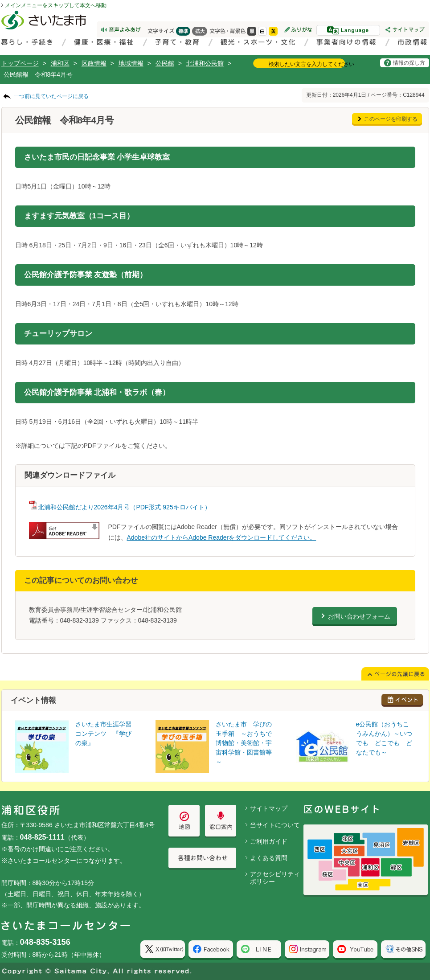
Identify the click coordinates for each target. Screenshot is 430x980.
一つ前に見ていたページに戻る (51, 96)
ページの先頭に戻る (0, 0)
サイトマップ (269, 808)
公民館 (165, 63)
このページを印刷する (391, 119)
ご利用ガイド (269, 841)
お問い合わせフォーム (359, 616)
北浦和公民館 (205, 63)
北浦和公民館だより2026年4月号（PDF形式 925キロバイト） (120, 507)
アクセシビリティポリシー (275, 878)
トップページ (20, 63)
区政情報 (94, 63)
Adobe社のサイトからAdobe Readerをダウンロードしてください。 (222, 537)
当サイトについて (275, 825)
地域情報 (131, 63)
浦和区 (60, 63)
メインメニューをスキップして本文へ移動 (56, 5)
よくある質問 (269, 858)
